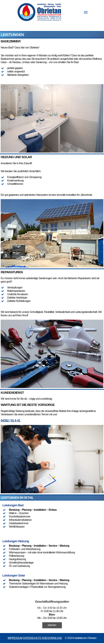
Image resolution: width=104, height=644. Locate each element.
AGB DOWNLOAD (52, 638)
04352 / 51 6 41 (10, 420)
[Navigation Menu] (86, 12)
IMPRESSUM (15, 638)
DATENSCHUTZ (32, 638)
